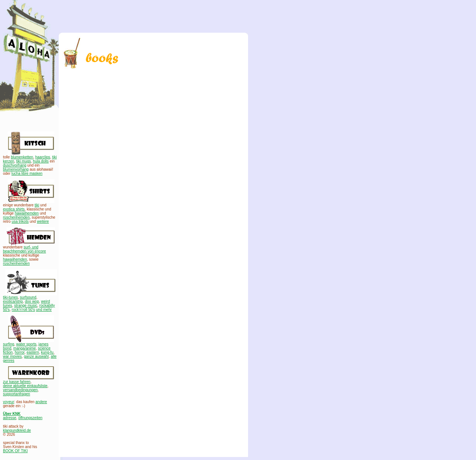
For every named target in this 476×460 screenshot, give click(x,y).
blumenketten (22, 157)
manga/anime (25, 348)
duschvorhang (15, 165)
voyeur (9, 402)
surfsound (28, 297)
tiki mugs (24, 161)
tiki (37, 205)
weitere (43, 221)
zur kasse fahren (17, 382)
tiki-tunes (10, 297)
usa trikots (20, 221)
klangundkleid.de (17, 430)
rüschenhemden (16, 217)
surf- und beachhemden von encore (25, 249)
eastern (33, 352)
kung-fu (47, 352)
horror (20, 352)
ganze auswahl (36, 356)
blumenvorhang (16, 169)
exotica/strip (13, 301)
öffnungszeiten (30, 418)
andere (41, 402)
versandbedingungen (20, 390)
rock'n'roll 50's (23, 310)
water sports (26, 344)
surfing (9, 344)
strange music (26, 305)
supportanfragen (17, 394)
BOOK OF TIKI (15, 451)
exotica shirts (14, 209)
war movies (12, 356)
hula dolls (41, 161)
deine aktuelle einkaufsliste (25, 386)
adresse (10, 418)
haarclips (43, 157)
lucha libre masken (27, 173)
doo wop (32, 301)
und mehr (44, 310)
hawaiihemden (27, 213)
